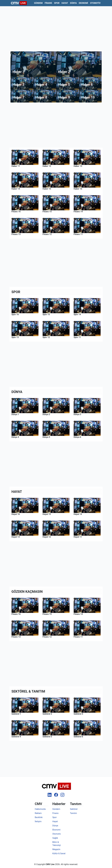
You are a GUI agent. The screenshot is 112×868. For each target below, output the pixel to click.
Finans (48, 3)
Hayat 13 (16, 537)
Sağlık (55, 838)
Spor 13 (15, 337)
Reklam (38, 813)
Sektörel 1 (16, 714)
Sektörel (74, 809)
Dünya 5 (46, 437)
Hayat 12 (47, 537)
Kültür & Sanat (59, 853)
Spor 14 (77, 314)
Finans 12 (47, 637)
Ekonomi (83, 3)
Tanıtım (73, 813)
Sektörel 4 (16, 737)
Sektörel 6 (78, 737)
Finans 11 (78, 637)
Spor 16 (15, 314)
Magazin (56, 849)
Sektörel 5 (47, 737)
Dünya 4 (15, 437)
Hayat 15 (47, 514)
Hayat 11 (78, 537)
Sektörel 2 (47, 714)
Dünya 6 (77, 437)
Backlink (39, 817)
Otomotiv (95, 3)
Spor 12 (46, 337)
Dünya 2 (46, 414)
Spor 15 (46, 314)
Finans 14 (78, 614)
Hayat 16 (16, 514)
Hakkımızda (40, 809)
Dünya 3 (77, 414)
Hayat (65, 3)
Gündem (38, 3)
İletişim (38, 821)
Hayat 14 (78, 514)
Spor (57, 3)
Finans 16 (16, 614)
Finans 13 (16, 637)
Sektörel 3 (78, 714)
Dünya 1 (15, 414)
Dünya (73, 3)
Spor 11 (77, 337)
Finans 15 (47, 614)
